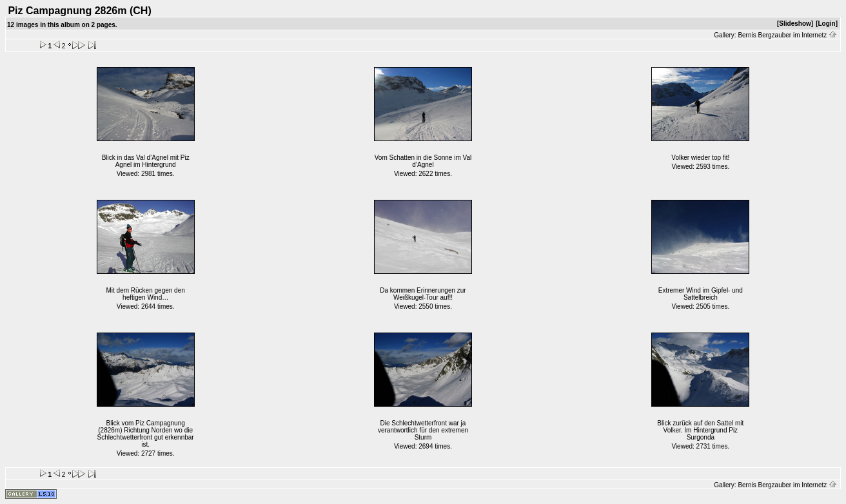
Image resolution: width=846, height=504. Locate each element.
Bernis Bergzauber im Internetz (787, 35)
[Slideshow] (795, 24)
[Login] (827, 24)
